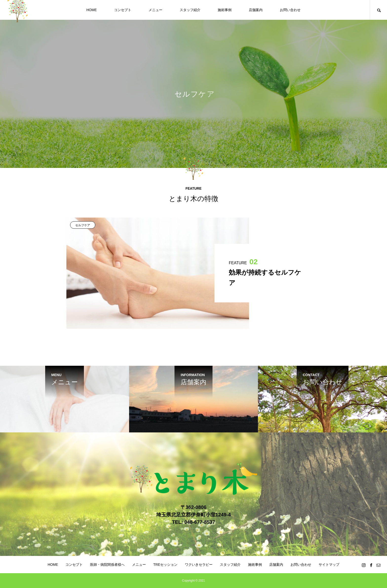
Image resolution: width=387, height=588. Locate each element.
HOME (92, 10)
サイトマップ (329, 565)
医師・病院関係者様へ (107, 565)
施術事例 (225, 10)
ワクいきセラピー (199, 565)
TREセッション (165, 565)
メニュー (155, 10)
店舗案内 (256, 10)
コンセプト (123, 10)
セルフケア (83, 225)
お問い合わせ (290, 10)
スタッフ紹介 (190, 10)
